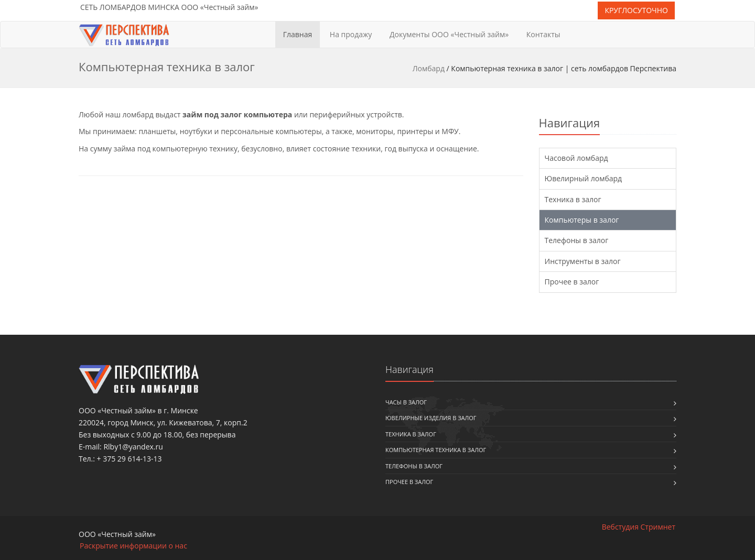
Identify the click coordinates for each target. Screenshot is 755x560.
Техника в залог (573, 199)
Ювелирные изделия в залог (431, 418)
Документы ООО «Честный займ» (449, 34)
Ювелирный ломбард (584, 178)
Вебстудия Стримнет (639, 527)
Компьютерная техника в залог (436, 450)
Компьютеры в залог (582, 220)
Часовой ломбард (576, 158)
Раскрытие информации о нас (133, 546)
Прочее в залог (572, 282)
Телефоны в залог (577, 240)
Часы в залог (406, 402)
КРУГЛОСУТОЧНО (636, 10)
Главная (298, 34)
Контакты (543, 34)
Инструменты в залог (583, 261)
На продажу (351, 34)
